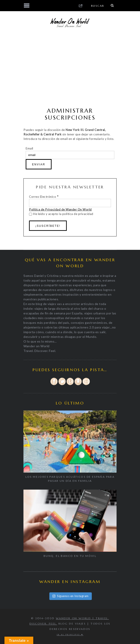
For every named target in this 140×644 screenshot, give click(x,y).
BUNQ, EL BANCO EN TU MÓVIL (70, 556)
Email (29, 148)
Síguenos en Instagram (71, 596)
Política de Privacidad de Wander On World (60, 209)
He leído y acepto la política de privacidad (61, 214)
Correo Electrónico (44, 197)
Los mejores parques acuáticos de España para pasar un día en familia (70, 479)
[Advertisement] (70, 69)
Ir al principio (70, 635)
